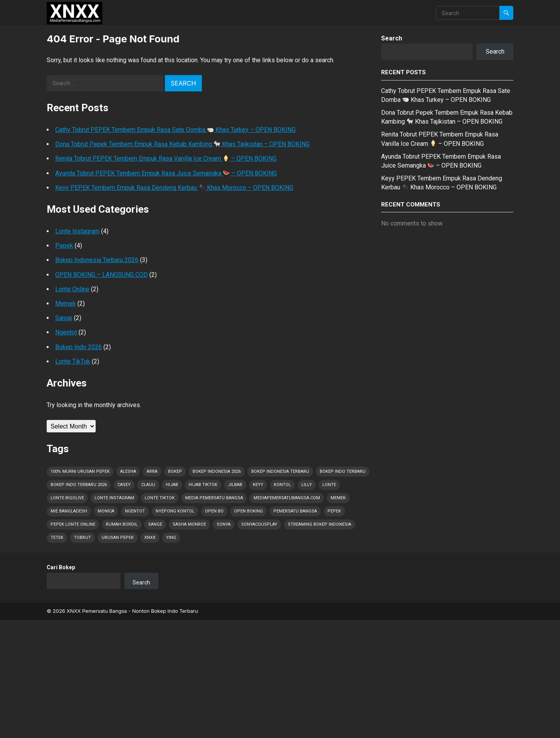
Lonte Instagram (77, 231)
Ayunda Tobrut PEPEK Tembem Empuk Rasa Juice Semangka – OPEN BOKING (166, 173)
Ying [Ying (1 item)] (171, 538)
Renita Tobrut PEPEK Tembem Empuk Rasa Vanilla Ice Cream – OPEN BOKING (166, 158)
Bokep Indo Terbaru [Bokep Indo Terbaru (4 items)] (343, 471)
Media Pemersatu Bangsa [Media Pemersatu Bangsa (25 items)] (214, 498)
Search (392, 38)
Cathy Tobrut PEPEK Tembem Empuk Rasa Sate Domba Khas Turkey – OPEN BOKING (175, 130)
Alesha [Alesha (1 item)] (128, 471)
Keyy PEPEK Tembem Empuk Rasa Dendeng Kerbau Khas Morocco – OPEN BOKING (174, 188)
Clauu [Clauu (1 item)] (148, 485)
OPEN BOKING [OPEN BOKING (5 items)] (248, 511)
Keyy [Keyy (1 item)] (258, 485)
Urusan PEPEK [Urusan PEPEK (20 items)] (118, 538)
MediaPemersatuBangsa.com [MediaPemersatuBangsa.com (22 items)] (287, 498)
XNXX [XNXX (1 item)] (150, 538)
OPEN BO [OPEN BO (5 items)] (214, 511)
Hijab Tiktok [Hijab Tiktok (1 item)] (203, 485)
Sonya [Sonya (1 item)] (224, 524)
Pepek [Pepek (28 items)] (334, 511)
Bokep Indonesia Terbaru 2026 (97, 260)
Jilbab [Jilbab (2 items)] (235, 485)
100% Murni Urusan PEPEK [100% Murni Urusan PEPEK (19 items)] (80, 471)
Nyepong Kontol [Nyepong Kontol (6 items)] (175, 511)
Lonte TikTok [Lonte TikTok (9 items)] (160, 498)
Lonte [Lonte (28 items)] (329, 485)
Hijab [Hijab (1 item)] (172, 485)
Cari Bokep (61, 567)
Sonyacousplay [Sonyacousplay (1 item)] (259, 524)
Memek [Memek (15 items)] (338, 498)
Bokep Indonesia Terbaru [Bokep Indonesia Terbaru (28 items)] (280, 471)
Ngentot (66, 332)
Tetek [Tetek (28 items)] (57, 538)
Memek (66, 303)
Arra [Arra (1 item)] (152, 471)
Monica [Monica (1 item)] (106, 511)
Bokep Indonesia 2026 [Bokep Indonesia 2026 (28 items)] (217, 471)
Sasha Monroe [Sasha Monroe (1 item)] (189, 524)
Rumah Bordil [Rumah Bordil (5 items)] (122, 524)
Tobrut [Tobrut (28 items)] (82, 538)
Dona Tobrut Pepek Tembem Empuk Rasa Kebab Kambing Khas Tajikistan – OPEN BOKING (182, 144)
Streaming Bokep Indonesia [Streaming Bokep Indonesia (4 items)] (319, 524)
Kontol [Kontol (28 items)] (282, 485)
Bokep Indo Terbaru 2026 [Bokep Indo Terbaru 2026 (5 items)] (79, 485)
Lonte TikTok (73, 361)
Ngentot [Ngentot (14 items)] (135, 511)
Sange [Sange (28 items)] (155, 524)
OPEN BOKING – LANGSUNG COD (101, 275)
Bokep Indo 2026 (79, 347)
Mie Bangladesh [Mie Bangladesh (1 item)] (69, 511)
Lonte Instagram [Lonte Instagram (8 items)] (114, 498)
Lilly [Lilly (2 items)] (307, 485)
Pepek (64, 246)
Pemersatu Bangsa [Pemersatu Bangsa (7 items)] (295, 511)
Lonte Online (72, 289)
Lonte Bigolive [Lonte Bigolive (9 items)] (67, 498)
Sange (64, 318)
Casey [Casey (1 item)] (124, 485)
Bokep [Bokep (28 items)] (175, 471)
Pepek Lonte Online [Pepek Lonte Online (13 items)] (73, 524)
